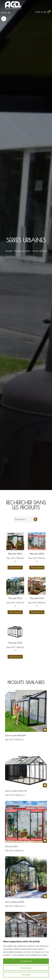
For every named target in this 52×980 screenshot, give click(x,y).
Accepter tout (26, 961)
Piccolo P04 (37, 598)
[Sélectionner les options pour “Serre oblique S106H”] (45, 896)
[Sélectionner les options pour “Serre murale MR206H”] (45, 730)
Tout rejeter (26, 975)
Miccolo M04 (37, 554)
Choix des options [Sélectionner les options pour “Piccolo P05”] (15, 657)
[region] (26, 959)
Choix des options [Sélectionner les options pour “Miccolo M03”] (15, 568)
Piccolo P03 (15, 598)
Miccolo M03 (15, 554)
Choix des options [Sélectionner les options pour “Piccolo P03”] (15, 612)
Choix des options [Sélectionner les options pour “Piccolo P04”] (37, 612)
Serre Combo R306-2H (16, 791)
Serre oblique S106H (15, 902)
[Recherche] (35, 519)
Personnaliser (26, 968)
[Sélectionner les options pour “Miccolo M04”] (45, 841)
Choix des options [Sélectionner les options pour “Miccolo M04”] (37, 568)
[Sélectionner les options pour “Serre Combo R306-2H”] (45, 785)
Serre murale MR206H (16, 735)
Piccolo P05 (15, 643)
